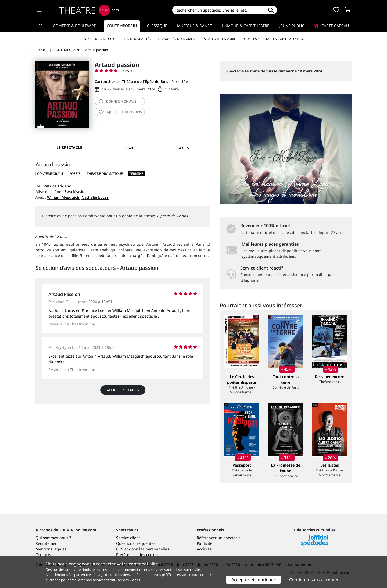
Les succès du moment (178, 39)
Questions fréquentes (136, 543)
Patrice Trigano (58, 186)
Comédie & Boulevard (75, 26)
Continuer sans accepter (314, 580)
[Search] (218, 10)
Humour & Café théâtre (246, 26)
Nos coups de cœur (101, 39)
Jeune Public (292, 26)
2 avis (127, 71)
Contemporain (122, 26)
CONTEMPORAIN (50, 174)
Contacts (43, 555)
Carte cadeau (332, 26)
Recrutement (47, 543)
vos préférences (168, 575)
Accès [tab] (183, 148)
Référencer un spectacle (219, 538)
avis (118, 101)
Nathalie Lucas (95, 197)
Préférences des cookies (138, 555)
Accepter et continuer (253, 580)
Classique (157, 26)
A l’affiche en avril (220, 39)
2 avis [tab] (130, 148)
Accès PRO (206, 549)
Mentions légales (51, 549)
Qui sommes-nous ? (53, 538)
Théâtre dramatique (105, 174)
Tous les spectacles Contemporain (273, 39)
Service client (128, 538)
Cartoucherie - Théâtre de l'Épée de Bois (131, 81)
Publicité (205, 543)
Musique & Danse (194, 26)
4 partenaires (82, 575)
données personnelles (149, 549)
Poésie (75, 174)
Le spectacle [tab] (69, 148)
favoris (120, 112)
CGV (120, 549)
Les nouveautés (138, 39)
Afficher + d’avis (123, 390)
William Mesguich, (64, 197)
